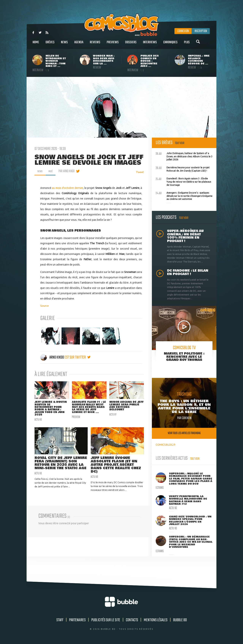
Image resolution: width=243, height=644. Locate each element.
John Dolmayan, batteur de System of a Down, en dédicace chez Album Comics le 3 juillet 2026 (184, 156)
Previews (113, 44)
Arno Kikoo (52, 357)
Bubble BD (180, 620)
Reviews (95, 44)
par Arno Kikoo (68, 171)
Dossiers (131, 44)
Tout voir (180, 143)
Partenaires (77, 620)
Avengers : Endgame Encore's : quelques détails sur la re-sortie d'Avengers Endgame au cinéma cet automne (184, 195)
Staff (60, 620)
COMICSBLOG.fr (166, 445)
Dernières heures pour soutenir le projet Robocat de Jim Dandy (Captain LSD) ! (183, 169)
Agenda (79, 44)
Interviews (150, 44)
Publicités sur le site (106, 620)
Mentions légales (156, 620)
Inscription (201, 31)
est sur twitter (78, 357)
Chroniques (170, 44)
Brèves (50, 44)
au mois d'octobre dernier (67, 188)
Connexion (183, 31)
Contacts (132, 620)
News (64, 44)
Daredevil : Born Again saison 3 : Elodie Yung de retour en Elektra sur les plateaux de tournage (183, 181)
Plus (187, 44)
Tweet (140, 172)
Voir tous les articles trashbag (184, 433)
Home (36, 44)
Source (45, 306)
